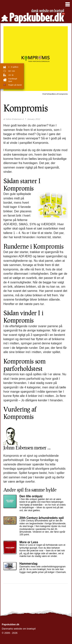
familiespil (13, 79)
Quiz (10, 81)
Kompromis (55, 94)
